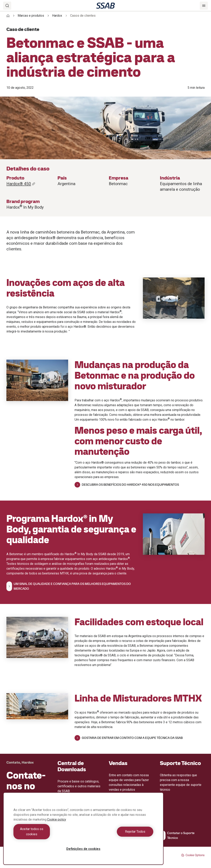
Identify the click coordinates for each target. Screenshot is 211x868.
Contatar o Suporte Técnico (177, 835)
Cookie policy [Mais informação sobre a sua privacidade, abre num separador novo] (57, 825)
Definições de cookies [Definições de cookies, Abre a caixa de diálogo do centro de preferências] (83, 849)
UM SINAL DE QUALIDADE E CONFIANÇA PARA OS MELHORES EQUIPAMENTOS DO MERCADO (69, 586)
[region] (83, 831)
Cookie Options (193, 855)
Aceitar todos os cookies (47, 834)
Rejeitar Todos (119, 834)
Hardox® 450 (21, 184)
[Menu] (204, 6)
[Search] (7, 6)
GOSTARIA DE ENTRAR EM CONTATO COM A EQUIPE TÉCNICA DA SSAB (129, 738)
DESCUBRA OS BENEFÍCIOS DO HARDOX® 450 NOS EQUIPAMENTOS (127, 485)
